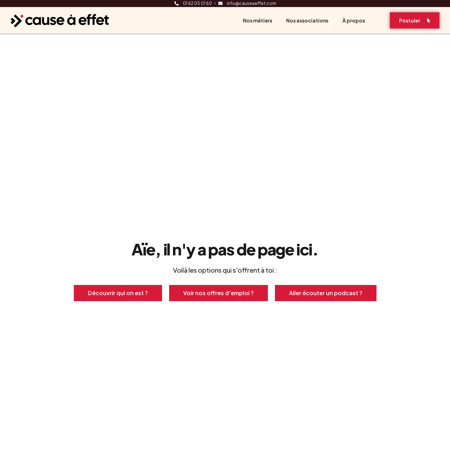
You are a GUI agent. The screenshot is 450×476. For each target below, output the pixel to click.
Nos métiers (258, 20)
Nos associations (307, 20)
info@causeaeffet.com (252, 4)
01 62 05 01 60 (197, 4)
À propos (354, 20)
